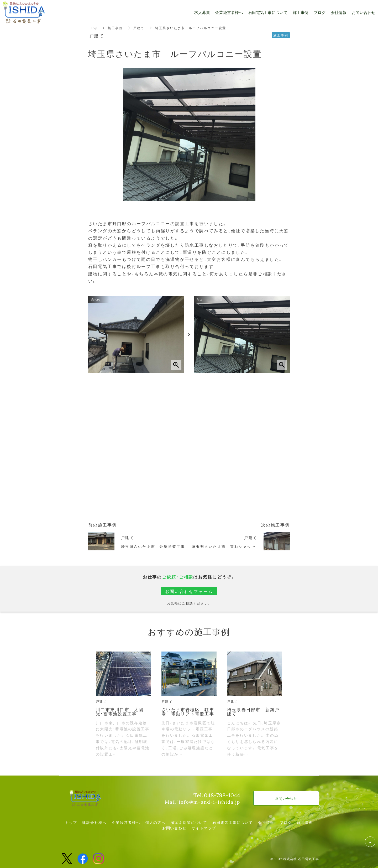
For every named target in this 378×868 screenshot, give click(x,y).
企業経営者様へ (126, 822)
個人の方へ (156, 822)
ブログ (286, 822)
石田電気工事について (233, 822)
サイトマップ (204, 828)
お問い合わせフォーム (189, 591)
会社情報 (266, 822)
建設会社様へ (94, 822)
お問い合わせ (174, 828)
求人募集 (202, 12)
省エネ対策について (189, 822)
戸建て (139, 28)
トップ (71, 822)
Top (94, 28)
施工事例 (115, 28)
